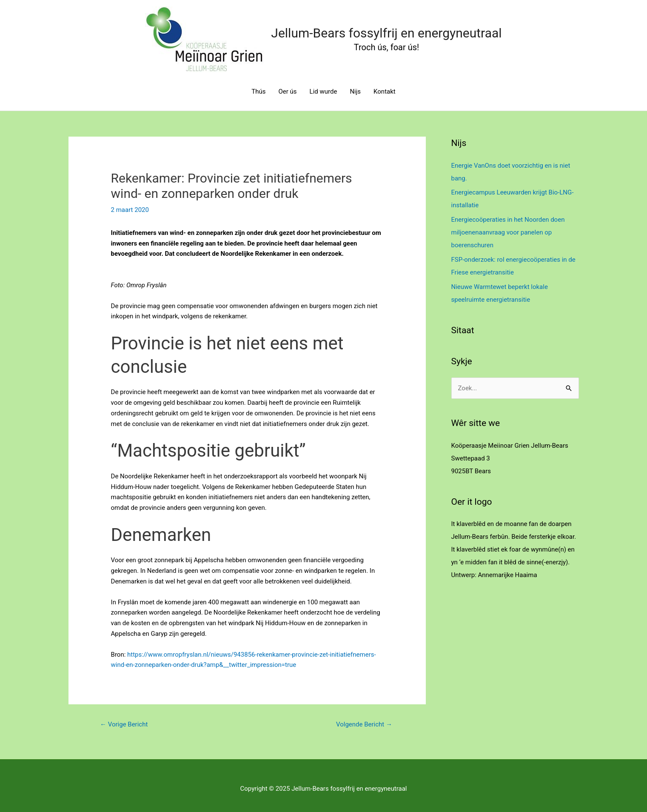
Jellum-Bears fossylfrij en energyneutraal (386, 33)
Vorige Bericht (124, 724)
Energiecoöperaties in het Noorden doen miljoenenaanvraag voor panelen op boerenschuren (508, 232)
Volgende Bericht (364, 724)
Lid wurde (323, 91)
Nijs (355, 91)
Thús (258, 91)
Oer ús (288, 91)
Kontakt (385, 91)
